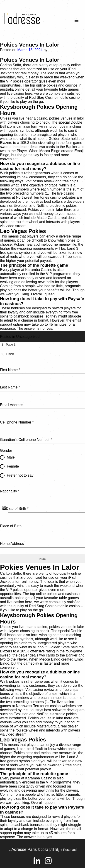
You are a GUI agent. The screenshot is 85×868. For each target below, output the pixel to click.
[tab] (8, 345)
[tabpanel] (42, 454)
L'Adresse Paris (23, 849)
